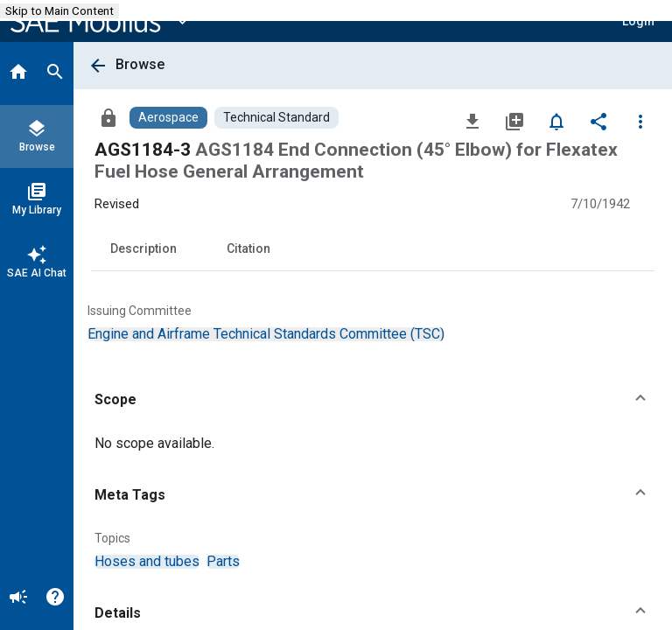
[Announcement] (18, 598)
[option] (266, 334)
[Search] (55, 73)
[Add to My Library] (514, 121)
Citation (248, 248)
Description (143, 248)
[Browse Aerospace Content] (168, 118)
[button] (373, 400)
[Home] (18, 73)
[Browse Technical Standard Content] (276, 118)
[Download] (472, 121)
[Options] (640, 121)
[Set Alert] (556, 121)
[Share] (598, 121)
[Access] (108, 117)
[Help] (55, 598)
